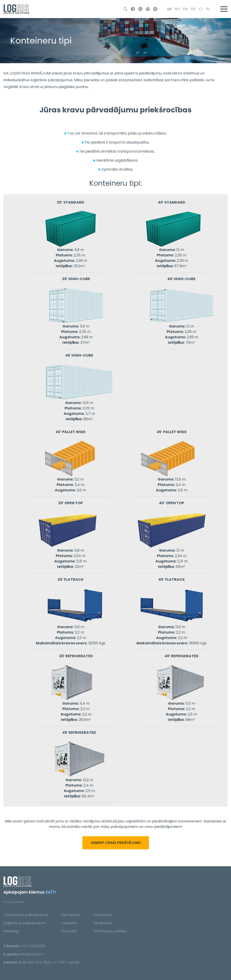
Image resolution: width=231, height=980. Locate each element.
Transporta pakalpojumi (26, 915)
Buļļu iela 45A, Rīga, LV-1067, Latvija (49, 962)
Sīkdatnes (103, 923)
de (193, 9)
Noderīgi (11, 931)
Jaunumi (70, 923)
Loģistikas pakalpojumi (25, 923)
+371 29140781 (33, 946)
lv (169, 9)
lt (201, 9)
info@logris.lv (32, 954)
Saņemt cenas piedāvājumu (115, 843)
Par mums (71, 915)
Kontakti (69, 931)
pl (208, 9)
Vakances (103, 915)
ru (177, 9)
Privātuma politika (110, 931)
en (185, 9)
